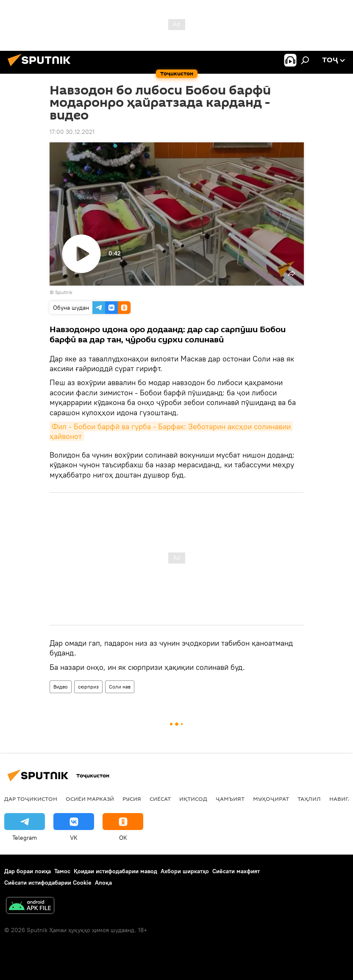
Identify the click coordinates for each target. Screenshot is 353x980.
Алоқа (103, 883)
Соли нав (120, 687)
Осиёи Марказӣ (90, 799)
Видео (61, 687)
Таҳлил (309, 799)
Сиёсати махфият (236, 871)
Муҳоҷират (271, 799)
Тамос (62, 871)
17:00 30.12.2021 (72, 132)
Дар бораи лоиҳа (28, 871)
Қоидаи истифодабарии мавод (115, 871)
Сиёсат (160, 799)
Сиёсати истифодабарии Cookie (48, 883)
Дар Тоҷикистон (31, 799)
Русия (132, 799)
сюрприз (88, 687)
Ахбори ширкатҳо (185, 871)
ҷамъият (230, 799)
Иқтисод (193, 799)
